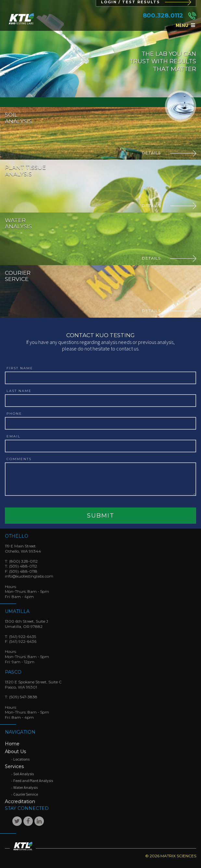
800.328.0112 (163, 16)
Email (13, 436)
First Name (20, 368)
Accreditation (20, 801)
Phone (14, 414)
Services (14, 766)
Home (12, 744)
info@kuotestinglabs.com (29, 576)
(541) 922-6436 (23, 641)
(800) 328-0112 (23, 561)
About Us (15, 752)
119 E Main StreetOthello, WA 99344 (23, 549)
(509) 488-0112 (23, 566)
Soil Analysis (24, 774)
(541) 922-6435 (23, 636)
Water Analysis (25, 787)
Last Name (19, 391)
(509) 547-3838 (23, 697)
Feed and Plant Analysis (33, 781)
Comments (19, 459)
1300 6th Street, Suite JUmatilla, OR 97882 (26, 624)
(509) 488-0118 (23, 571)
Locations (21, 759)
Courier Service (26, 794)
